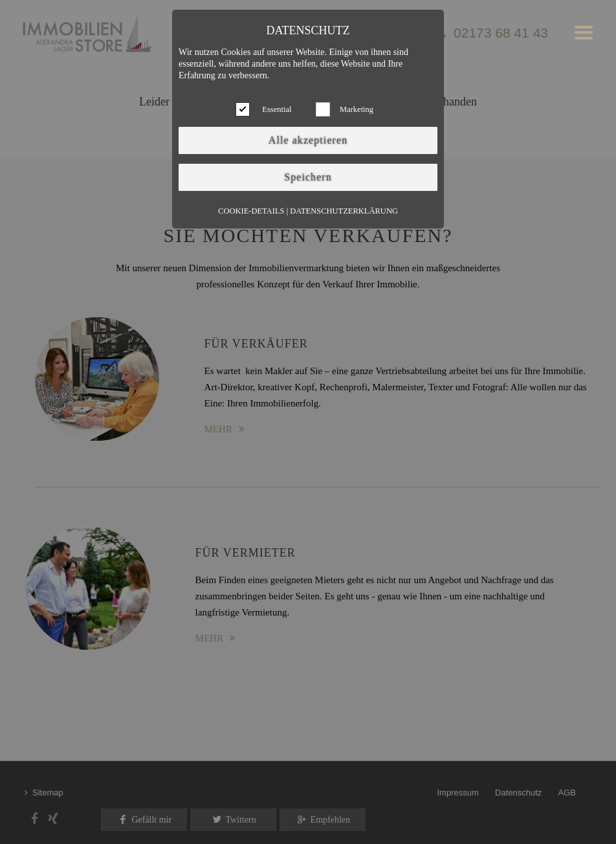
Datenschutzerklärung (344, 211)
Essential (277, 109)
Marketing (357, 109)
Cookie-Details (251, 211)
